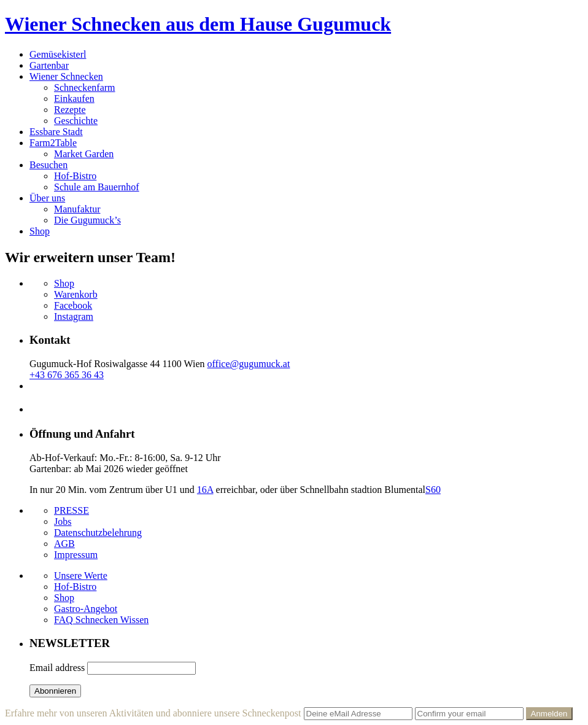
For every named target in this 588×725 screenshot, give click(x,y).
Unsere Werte (81, 576)
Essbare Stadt (56, 132)
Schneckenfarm (85, 87)
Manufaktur (77, 209)
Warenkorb (76, 294)
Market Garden (84, 154)
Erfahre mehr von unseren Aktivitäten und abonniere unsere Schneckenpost (153, 713)
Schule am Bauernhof (97, 187)
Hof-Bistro (75, 176)
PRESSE (72, 510)
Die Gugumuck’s (87, 220)
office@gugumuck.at (249, 364)
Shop (40, 231)
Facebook (73, 305)
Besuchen (48, 165)
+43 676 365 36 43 (67, 375)
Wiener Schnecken (66, 76)
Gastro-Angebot (86, 609)
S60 (433, 490)
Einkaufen (74, 99)
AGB (64, 544)
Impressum (76, 555)
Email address (57, 668)
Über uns (47, 198)
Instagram (74, 316)
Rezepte (70, 110)
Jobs (63, 521)
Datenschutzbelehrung (98, 533)
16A (205, 490)
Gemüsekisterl (58, 54)
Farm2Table (53, 143)
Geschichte (76, 121)
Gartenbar (49, 65)
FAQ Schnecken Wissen (101, 620)
